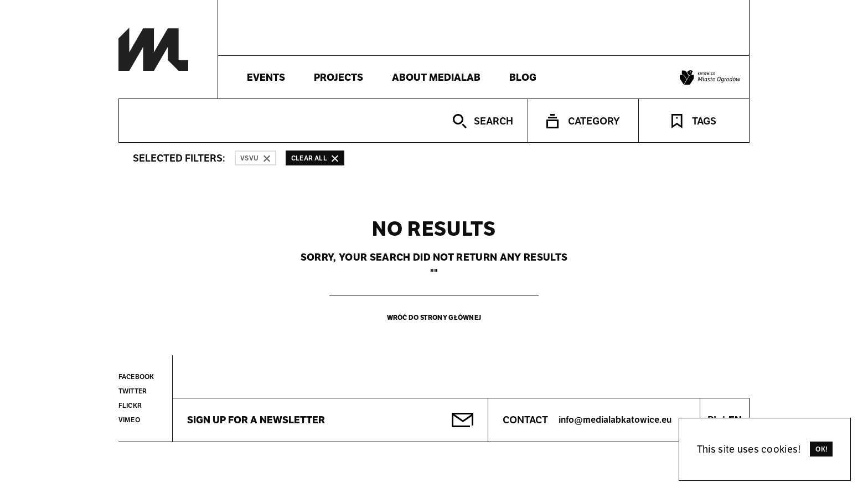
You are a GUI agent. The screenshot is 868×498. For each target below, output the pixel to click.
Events (266, 77)
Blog (523, 77)
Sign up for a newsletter (256, 420)
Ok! (821, 449)
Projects (339, 77)
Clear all (315, 158)
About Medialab (436, 77)
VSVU (255, 158)
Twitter (133, 391)
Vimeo (129, 420)
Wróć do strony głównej (434, 317)
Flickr (130, 405)
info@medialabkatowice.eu (615, 420)
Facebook (136, 377)
